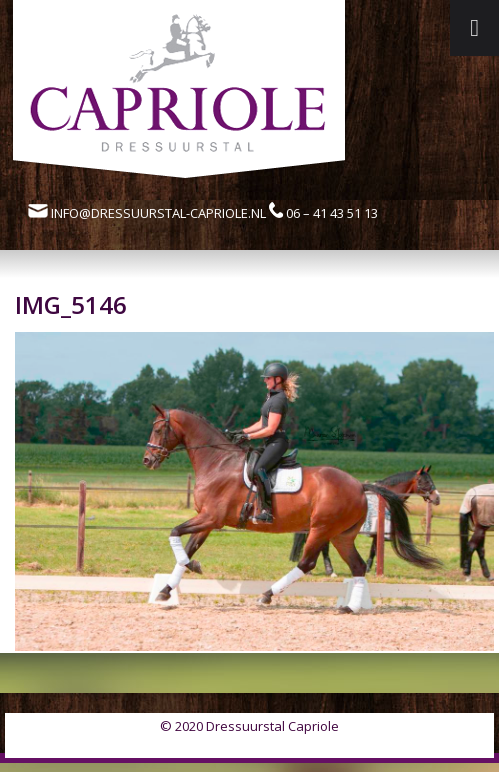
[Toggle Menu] (474, 28)
